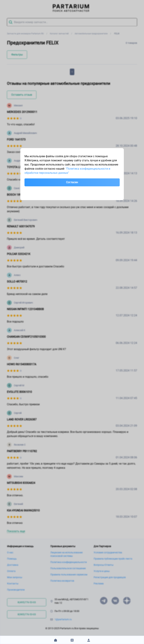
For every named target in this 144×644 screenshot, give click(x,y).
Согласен (72, 182)
